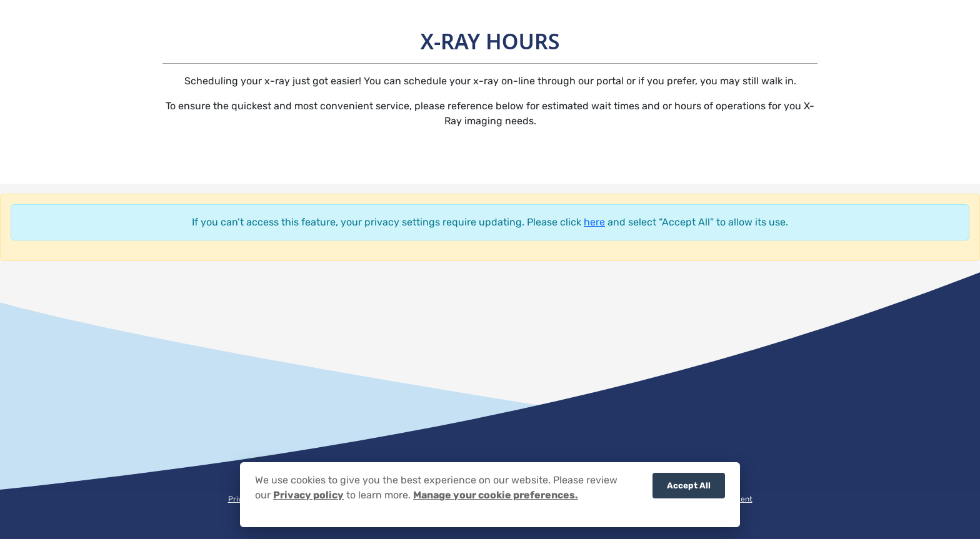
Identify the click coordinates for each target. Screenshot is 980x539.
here (594, 222)
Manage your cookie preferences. (496, 499)
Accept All (689, 489)
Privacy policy (308, 499)
